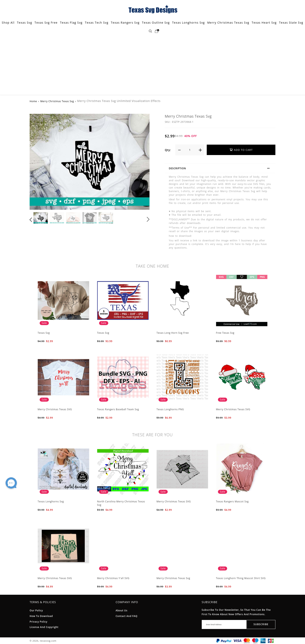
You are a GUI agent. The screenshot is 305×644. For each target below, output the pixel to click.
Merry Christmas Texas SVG (55, 409)
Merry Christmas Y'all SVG (113, 578)
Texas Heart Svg (264, 23)
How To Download (41, 616)
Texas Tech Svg (97, 23)
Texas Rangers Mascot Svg (232, 501)
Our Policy (36, 610)
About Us (122, 610)
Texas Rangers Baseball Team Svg (118, 409)
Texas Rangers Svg (125, 23)
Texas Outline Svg (156, 23)
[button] (31, 219)
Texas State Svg (291, 23)
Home (33, 101)
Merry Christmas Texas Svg (228, 23)
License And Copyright (44, 627)
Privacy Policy (39, 622)
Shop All (8, 23)
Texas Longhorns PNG (170, 409)
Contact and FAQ (127, 616)
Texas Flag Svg (71, 23)
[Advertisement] (152, 65)
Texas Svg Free (46, 23)
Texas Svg (25, 23)
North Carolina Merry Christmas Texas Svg (121, 503)
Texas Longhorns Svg (188, 23)
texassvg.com (48, 641)
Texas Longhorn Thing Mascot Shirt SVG (241, 578)
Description (221, 169)
